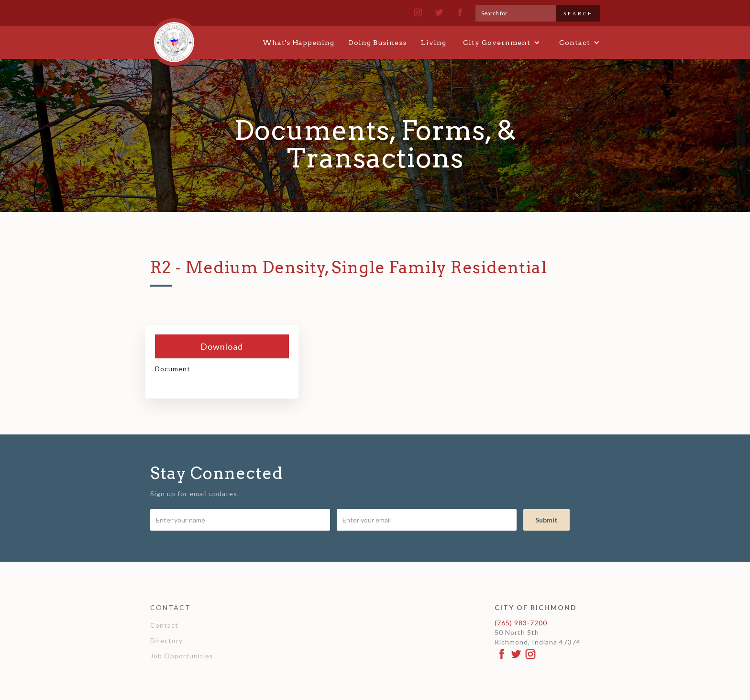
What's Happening (298, 43)
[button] (502, 43)
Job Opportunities (182, 656)
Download (222, 346)
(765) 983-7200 (521, 623)
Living (434, 43)
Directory (166, 640)
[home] (174, 38)
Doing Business (378, 43)
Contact (164, 625)
